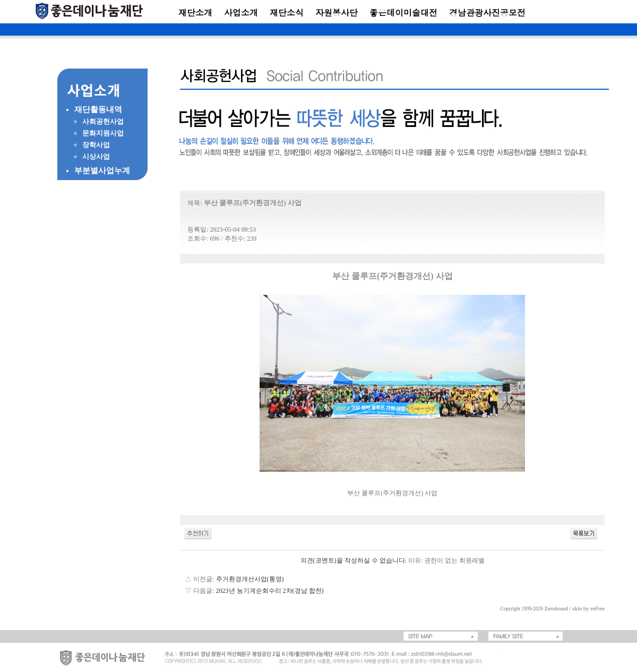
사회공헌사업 (103, 121)
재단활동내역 (98, 109)
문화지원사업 (103, 133)
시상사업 (96, 156)
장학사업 (96, 145)
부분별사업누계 (102, 171)
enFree (597, 609)
